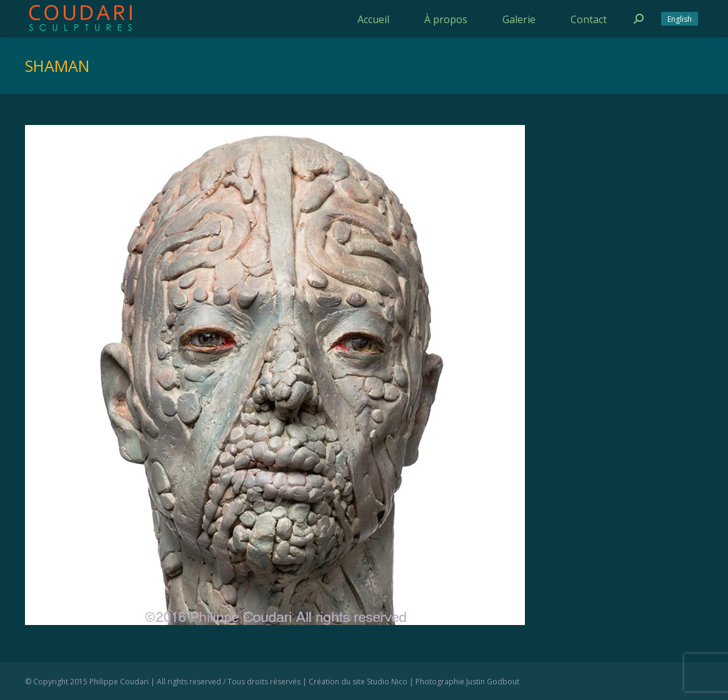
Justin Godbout (493, 682)
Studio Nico (387, 682)
